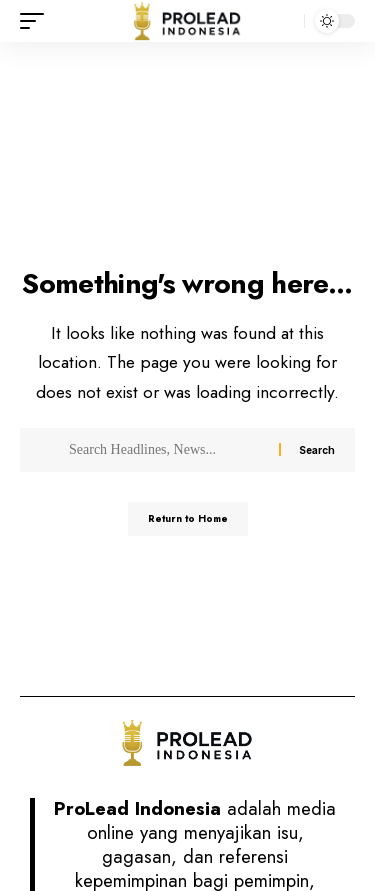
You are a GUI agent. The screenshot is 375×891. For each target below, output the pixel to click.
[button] (37, 21)
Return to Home (188, 518)
